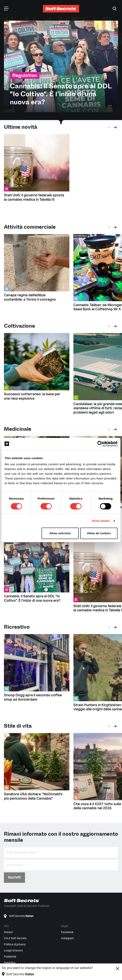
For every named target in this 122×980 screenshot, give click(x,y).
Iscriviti (14, 877)
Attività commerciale (30, 227)
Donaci (8, 932)
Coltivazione (19, 326)
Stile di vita (18, 726)
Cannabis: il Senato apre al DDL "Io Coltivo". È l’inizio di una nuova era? (61, 94)
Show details (101, 521)
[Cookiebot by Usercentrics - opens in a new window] (100, 444)
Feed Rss (10, 963)
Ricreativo (17, 627)
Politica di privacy (15, 945)
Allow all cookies (99, 533)
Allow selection (60, 533)
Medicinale (18, 429)
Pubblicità (10, 957)
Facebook (67, 932)
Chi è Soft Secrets (15, 938)
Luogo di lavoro (13, 951)
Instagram (67, 938)
